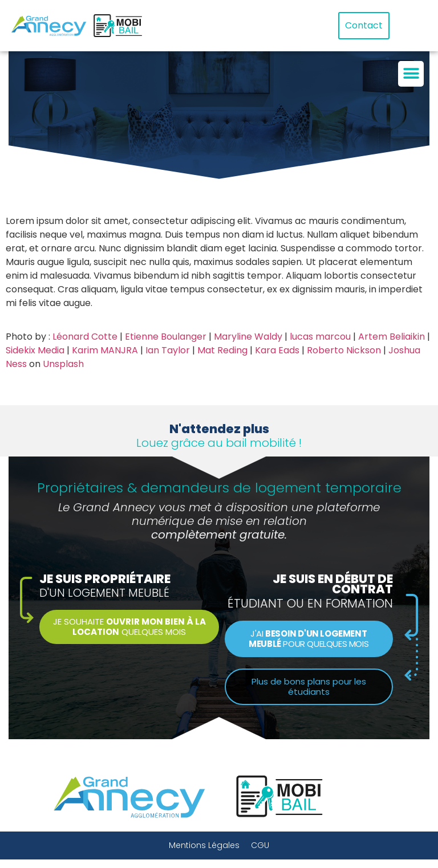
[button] (411, 74)
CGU (260, 845)
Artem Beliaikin (392, 337)
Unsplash (63, 364)
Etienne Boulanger (166, 337)
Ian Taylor (168, 350)
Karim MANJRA (105, 350)
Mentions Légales (204, 845)
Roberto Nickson (344, 350)
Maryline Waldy (248, 337)
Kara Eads (277, 350)
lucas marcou (320, 337)
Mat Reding (222, 350)
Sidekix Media (35, 350)
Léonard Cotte (85, 337)
